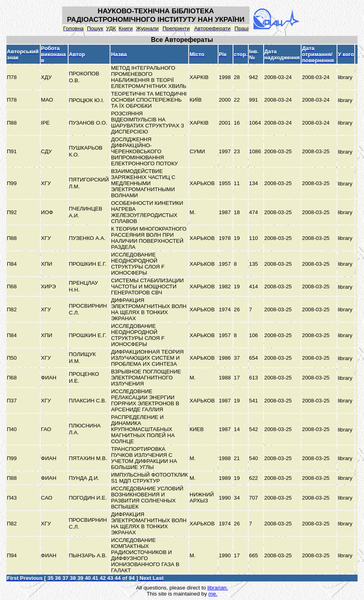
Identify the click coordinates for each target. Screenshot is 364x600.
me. (213, 594)
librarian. (217, 588)
